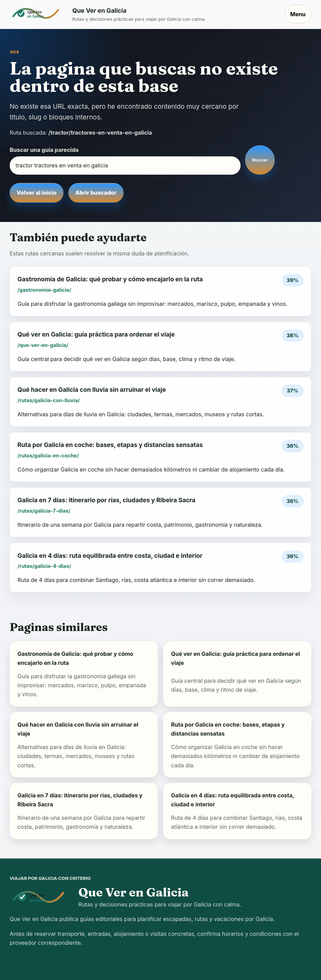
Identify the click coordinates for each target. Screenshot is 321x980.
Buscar (260, 160)
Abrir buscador (96, 193)
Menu (298, 14)
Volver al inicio (37, 193)
